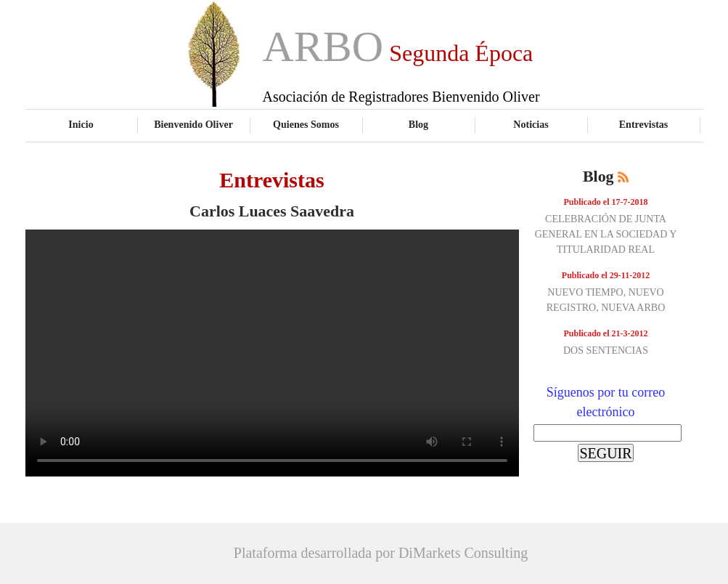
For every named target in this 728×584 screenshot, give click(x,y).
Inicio (81, 124)
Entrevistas (644, 124)
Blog (418, 124)
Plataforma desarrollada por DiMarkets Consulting (381, 553)
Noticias (531, 124)
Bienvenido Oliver (193, 124)
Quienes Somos (306, 124)
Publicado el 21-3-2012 (606, 333)
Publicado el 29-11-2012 (606, 275)
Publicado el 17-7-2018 (606, 202)
